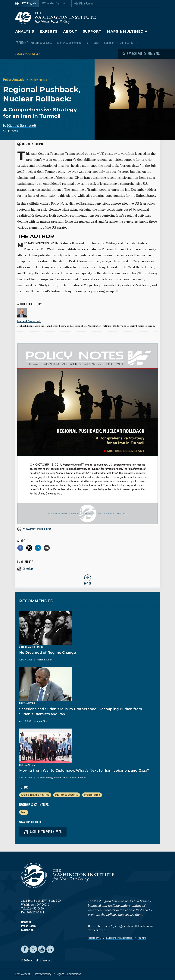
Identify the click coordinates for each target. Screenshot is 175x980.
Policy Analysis (14, 80)
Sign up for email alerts (43, 832)
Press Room (28, 926)
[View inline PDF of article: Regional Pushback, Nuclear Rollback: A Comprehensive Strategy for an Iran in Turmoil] (88, 529)
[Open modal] (141, 54)
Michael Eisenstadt (22, 125)
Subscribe (27, 930)
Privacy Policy (44, 974)
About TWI (94, 938)
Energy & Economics (69, 43)
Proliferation (92, 795)
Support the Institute (119, 938)
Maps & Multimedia (127, 32)
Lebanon (110, 43)
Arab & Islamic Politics (35, 795)
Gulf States (127, 43)
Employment (23, 974)
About (70, 32)
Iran (97, 43)
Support (92, 32)
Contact (26, 922)
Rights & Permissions (69, 974)
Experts (49, 32)
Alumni (142, 938)
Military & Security (42, 43)
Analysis (25, 32)
